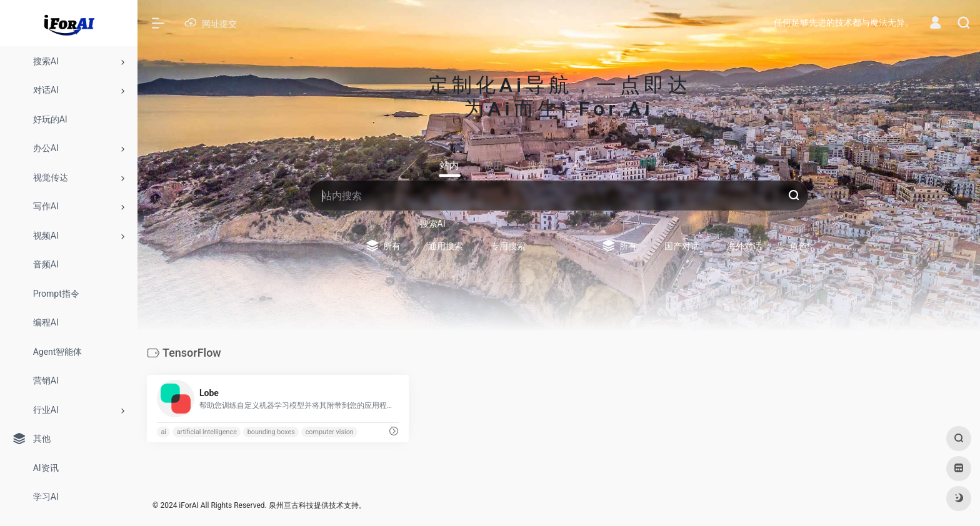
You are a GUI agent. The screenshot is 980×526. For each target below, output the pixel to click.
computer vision (330, 432)
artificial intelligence (207, 432)
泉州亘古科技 (291, 505)
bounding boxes (271, 432)
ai (163, 432)
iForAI (188, 505)
